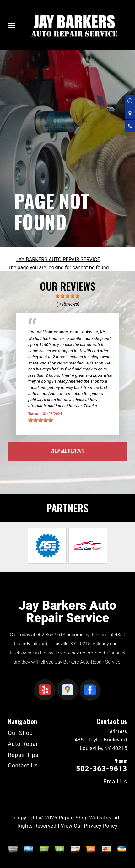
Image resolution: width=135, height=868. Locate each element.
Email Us (115, 782)
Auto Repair (24, 744)
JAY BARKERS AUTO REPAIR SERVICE (58, 259)
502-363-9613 (51, 635)
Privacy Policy (101, 826)
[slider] (67, 296)
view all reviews (67, 451)
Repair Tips (23, 755)
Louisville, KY (93, 332)
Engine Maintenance (48, 332)
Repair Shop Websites (85, 818)
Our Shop (20, 733)
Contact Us (23, 765)
